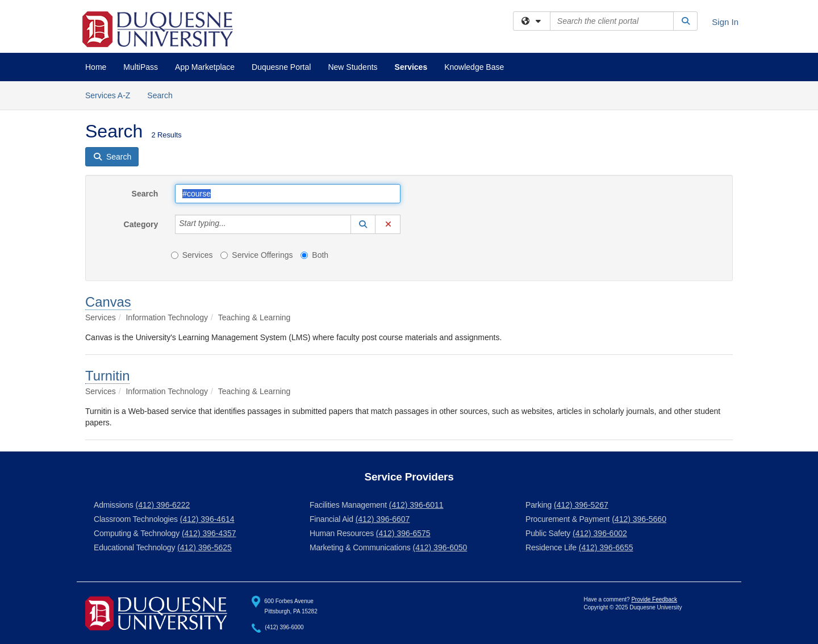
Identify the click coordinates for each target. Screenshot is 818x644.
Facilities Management (348, 505)
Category (141, 224)
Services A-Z (108, 95)
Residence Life (551, 547)
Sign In (725, 22)
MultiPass (141, 67)
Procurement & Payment (567, 519)
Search (164, 95)
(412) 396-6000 (284, 628)
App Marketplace (205, 67)
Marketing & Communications (360, 547)
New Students (352, 67)
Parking (539, 505)
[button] (363, 224)
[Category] (232, 224)
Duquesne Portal (281, 67)
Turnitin (107, 376)
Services (411, 67)
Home (96, 67)
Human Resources (342, 533)
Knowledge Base (474, 67)
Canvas (108, 302)
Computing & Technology (137, 533)
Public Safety (548, 533)
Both (314, 255)
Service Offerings (256, 255)
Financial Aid (331, 519)
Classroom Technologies (136, 519)
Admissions (114, 505)
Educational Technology (134, 547)
